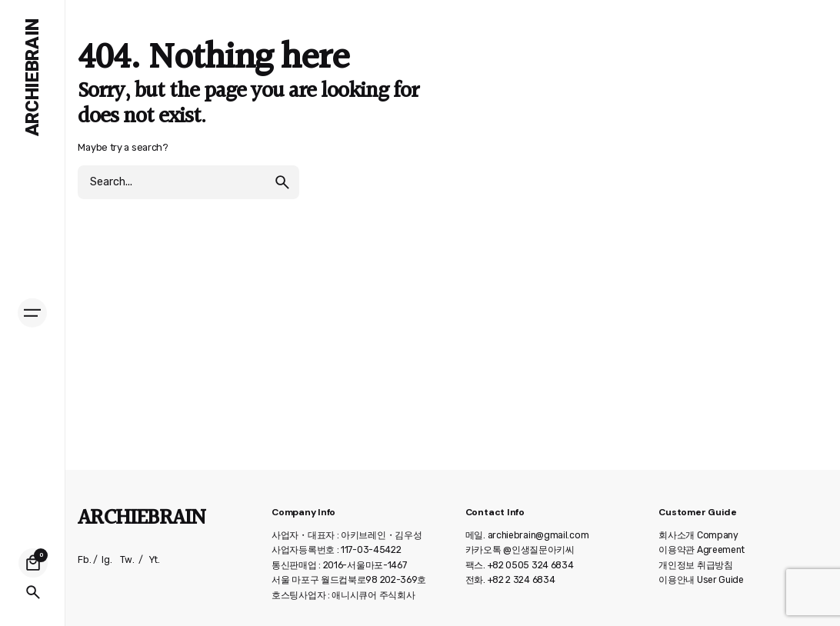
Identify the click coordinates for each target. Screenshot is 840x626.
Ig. (107, 560)
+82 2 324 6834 (522, 580)
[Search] (33, 592)
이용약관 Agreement (702, 550)
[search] (282, 182)
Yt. (155, 560)
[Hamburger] (32, 313)
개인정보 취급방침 (695, 565)
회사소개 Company (698, 535)
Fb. (84, 560)
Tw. (127, 560)
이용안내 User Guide (701, 580)
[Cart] (33, 563)
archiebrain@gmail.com (538, 535)
